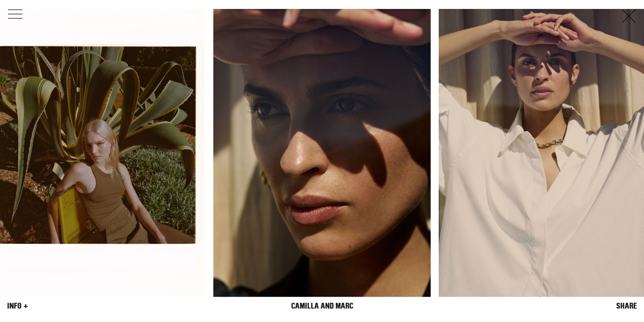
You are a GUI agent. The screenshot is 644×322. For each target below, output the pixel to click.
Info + (18, 306)
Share (627, 306)
